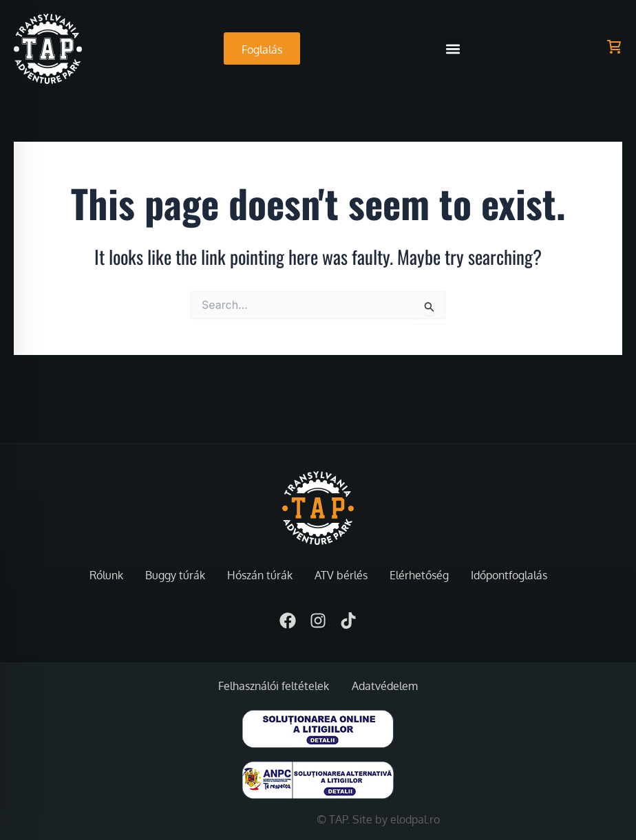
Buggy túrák (175, 575)
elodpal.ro (415, 819)
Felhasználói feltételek (274, 686)
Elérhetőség (419, 575)
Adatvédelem (385, 686)
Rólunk (106, 575)
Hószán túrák (260, 575)
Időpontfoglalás (509, 575)
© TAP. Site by (353, 819)
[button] (453, 49)
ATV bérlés (341, 575)
